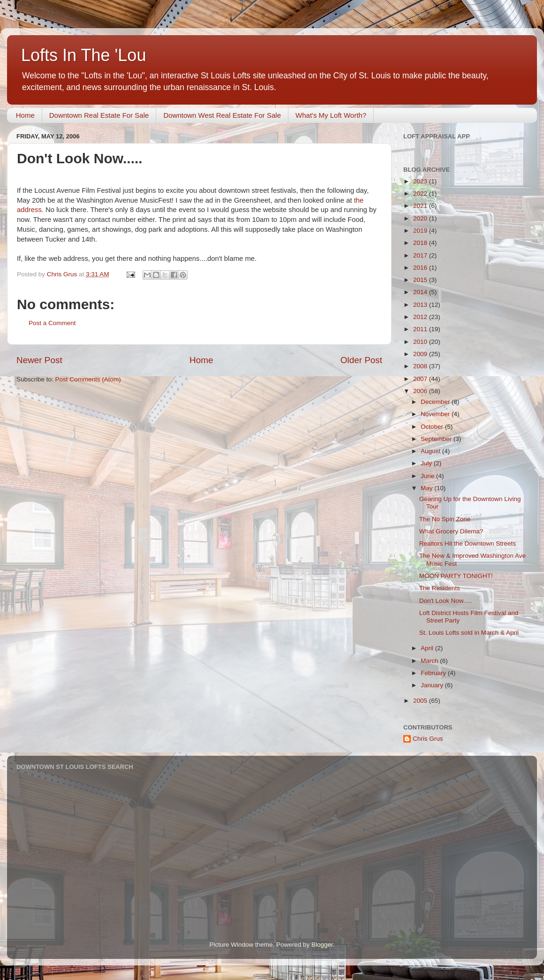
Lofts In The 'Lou (83, 55)
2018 (421, 243)
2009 (421, 354)
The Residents (440, 588)
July (427, 463)
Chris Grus (428, 739)
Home (25, 115)
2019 (421, 231)
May (427, 488)
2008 (421, 366)
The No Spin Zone (445, 519)
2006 (421, 391)
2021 (421, 206)
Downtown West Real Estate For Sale (222, 115)
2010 (421, 342)
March (430, 661)
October (433, 427)
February (434, 673)
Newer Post (39, 360)
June (428, 476)
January (433, 685)
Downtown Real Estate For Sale (99, 115)
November (436, 414)
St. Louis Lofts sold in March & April (469, 633)
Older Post (361, 360)
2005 (421, 701)
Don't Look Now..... (446, 601)
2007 (421, 379)
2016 (421, 268)
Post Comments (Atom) (88, 379)
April (428, 648)
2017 (421, 255)
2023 (421, 181)
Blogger (322, 945)
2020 (421, 218)
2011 (421, 329)
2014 (421, 292)
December (436, 402)
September (437, 439)
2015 (421, 280)
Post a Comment (52, 323)
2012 (421, 317)
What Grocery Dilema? (451, 531)
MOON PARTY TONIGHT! (456, 576)
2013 (421, 305)
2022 (421, 194)
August (431, 451)
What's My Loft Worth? (331, 115)
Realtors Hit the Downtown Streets (468, 543)
